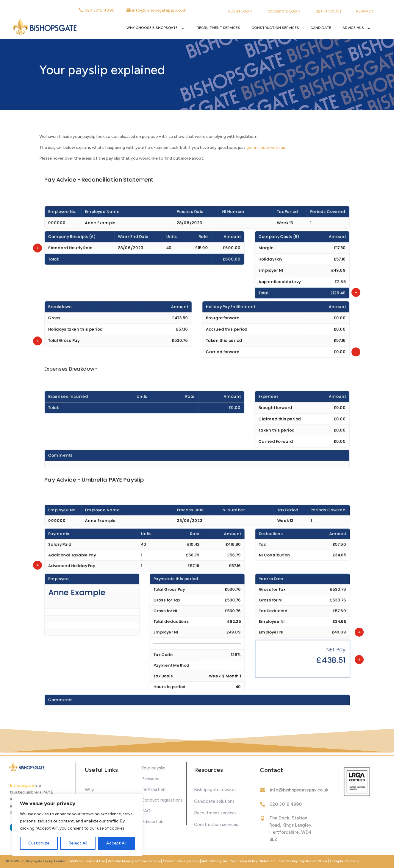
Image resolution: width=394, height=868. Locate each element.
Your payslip (153, 768)
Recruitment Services (218, 28)
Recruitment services (215, 813)
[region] (77, 825)
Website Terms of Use (87, 861)
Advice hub (153, 822)
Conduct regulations (162, 800)
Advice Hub (353, 28)
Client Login (240, 11)
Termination (153, 789)
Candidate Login (284, 11)
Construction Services (275, 28)
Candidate (321, 28)
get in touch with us (266, 148)
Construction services (216, 825)
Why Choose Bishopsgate (152, 28)
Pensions (150, 779)
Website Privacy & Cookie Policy (134, 861)
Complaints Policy (345, 861)
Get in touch (328, 11)
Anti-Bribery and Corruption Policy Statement (239, 861)
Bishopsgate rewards (215, 790)
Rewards (365, 11)
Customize (39, 843)
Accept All (116, 843)
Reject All (78, 843)
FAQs (147, 811)
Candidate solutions (214, 801)
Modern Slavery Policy (181, 861)
